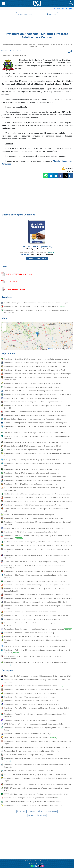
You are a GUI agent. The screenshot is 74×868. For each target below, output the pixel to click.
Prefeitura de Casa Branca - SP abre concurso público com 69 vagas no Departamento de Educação (38, 311)
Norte (31, 815)
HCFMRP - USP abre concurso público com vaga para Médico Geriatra (31, 398)
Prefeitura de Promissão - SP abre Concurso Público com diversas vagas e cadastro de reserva (38, 607)
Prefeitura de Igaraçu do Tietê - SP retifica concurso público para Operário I (34, 505)
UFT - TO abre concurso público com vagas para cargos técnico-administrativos (35, 774)
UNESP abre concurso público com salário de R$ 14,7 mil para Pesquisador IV (34, 646)
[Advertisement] (37, 23)
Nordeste (41, 815)
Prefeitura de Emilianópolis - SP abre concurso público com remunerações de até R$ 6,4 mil (37, 455)
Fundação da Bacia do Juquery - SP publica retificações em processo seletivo (38, 629)
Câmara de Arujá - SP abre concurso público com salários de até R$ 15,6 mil (34, 412)
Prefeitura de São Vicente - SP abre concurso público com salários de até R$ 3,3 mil (36, 595)
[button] (4, 3)
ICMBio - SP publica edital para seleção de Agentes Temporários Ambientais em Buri (37, 494)
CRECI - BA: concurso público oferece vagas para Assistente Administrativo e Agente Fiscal (37, 789)
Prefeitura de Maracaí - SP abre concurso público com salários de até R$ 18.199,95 (36, 442)
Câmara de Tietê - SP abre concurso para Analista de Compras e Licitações (33, 402)
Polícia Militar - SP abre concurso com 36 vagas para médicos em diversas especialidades (33, 657)
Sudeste (31, 811)
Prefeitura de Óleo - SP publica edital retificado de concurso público (31, 484)
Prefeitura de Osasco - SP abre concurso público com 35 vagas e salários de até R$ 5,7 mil (38, 641)
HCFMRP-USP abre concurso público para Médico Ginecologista (29, 515)
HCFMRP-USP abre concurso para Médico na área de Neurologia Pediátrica (34, 528)
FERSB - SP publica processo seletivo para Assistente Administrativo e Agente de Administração (35, 489)
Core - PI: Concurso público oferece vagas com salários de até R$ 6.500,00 (33, 802)
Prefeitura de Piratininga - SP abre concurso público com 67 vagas (30, 612)
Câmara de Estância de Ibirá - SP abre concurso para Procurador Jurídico (33, 419)
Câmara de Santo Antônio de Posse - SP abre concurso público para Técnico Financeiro (38, 545)
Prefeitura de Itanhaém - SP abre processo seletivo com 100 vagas (30, 633)
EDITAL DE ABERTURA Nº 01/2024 (19, 274)
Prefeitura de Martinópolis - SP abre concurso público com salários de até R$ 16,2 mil (37, 394)
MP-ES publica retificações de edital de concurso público (30, 737)
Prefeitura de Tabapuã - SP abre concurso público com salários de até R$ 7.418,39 (36, 363)
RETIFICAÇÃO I (11, 282)
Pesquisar (52, 14)
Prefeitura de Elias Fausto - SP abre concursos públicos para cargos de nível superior (37, 585)
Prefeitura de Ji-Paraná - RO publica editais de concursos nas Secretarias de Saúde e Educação (37, 766)
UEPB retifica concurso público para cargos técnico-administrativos (35, 798)
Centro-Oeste (51, 811)
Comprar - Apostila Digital (37, 259)
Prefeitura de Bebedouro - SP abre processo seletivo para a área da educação (34, 581)
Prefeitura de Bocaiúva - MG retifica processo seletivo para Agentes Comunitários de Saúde (37, 729)
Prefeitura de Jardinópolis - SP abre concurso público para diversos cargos (33, 387)
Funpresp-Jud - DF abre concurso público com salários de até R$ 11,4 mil (33, 751)
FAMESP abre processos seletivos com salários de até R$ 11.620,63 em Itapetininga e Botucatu (37, 437)
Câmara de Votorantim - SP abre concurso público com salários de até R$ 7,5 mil (36, 602)
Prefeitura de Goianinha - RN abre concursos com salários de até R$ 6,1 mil (33, 805)
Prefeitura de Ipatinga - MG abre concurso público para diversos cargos (32, 704)
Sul (40, 811)
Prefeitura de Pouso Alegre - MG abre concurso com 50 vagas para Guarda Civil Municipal (35, 715)
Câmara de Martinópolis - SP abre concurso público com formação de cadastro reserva (38, 501)
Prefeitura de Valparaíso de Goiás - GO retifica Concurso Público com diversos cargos (37, 760)
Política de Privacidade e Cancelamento (37, 861)
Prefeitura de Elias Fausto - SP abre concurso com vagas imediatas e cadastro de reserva (36, 576)
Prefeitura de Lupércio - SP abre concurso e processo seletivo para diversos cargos (36, 571)
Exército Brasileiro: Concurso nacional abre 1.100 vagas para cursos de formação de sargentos (37, 681)
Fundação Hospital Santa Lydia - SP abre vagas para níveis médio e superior (34, 459)
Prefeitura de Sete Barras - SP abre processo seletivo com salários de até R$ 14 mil (36, 415)
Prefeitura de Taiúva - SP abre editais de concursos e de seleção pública (32, 619)
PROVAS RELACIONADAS (15, 289)
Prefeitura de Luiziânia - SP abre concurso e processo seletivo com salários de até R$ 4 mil (38, 464)
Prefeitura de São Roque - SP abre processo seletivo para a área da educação (34, 518)
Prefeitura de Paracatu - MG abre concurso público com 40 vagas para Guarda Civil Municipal (37, 709)
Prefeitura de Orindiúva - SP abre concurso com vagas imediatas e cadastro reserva (37, 359)
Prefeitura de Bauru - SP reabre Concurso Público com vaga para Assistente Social (36, 664)
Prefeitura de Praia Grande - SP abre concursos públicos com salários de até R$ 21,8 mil (37, 428)
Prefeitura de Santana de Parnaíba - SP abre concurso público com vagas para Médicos (38, 598)
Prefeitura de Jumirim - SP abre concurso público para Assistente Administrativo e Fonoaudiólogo (36, 378)
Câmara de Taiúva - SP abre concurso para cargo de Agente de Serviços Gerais (35, 561)
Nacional (21, 811)
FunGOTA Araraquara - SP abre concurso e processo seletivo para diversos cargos (36, 303)
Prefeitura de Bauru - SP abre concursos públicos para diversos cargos (32, 473)
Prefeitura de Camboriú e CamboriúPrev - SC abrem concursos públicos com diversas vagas (37, 742)
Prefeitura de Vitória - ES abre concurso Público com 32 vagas (28, 734)
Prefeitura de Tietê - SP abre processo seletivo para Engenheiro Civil (31, 532)
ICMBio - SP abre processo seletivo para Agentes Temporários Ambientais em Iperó (37, 542)
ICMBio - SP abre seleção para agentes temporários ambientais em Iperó (33, 450)
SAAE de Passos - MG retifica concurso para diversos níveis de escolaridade (33, 724)
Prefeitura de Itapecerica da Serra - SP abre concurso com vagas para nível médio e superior (37, 624)
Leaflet (51, 349)
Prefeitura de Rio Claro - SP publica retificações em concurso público (35, 307)
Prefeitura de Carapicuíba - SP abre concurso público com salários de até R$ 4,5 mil (37, 497)
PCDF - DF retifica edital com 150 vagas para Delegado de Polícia (29, 755)
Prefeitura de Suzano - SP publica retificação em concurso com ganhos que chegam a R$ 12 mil (37, 557)
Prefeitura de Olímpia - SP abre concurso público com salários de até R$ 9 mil (34, 370)
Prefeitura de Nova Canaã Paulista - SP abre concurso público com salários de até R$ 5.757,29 (37, 407)
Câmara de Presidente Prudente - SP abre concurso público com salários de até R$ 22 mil (37, 510)
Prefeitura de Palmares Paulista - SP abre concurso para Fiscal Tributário (33, 383)
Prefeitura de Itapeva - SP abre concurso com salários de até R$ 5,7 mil (32, 636)
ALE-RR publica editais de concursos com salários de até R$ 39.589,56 (31, 771)
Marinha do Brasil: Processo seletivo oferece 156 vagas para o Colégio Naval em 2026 (37, 676)
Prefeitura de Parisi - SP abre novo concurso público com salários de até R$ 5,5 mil (36, 615)
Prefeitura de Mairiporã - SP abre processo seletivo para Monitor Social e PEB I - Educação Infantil (35, 590)
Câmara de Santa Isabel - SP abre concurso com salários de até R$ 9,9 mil (33, 446)
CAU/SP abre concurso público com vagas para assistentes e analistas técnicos (35, 432)
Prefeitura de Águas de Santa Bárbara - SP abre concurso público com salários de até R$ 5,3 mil (37, 523)
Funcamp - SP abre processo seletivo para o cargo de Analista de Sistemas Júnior (36, 423)
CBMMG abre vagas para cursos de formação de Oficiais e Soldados (31, 720)
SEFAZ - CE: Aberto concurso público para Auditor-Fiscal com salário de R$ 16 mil (36, 794)
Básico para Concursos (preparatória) (37, 247)
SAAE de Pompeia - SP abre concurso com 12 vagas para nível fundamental (33, 391)
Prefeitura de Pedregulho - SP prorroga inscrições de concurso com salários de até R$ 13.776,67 (37, 651)
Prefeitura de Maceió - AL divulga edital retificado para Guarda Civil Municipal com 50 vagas (38, 779)
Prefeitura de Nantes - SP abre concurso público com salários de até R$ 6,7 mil (35, 366)
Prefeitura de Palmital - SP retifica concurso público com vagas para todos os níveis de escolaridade (38, 537)
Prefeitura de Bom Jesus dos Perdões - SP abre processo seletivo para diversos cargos (37, 374)
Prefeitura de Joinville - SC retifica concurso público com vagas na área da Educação (37, 747)
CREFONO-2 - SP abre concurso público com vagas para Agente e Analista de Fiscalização (34, 566)
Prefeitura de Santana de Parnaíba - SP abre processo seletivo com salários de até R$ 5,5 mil (37, 550)
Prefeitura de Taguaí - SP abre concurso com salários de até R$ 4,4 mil (32, 469)
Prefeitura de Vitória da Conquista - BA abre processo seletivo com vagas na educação (38, 784)
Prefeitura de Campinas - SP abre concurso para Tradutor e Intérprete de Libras (35, 477)
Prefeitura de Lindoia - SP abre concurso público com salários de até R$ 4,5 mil (35, 480)
